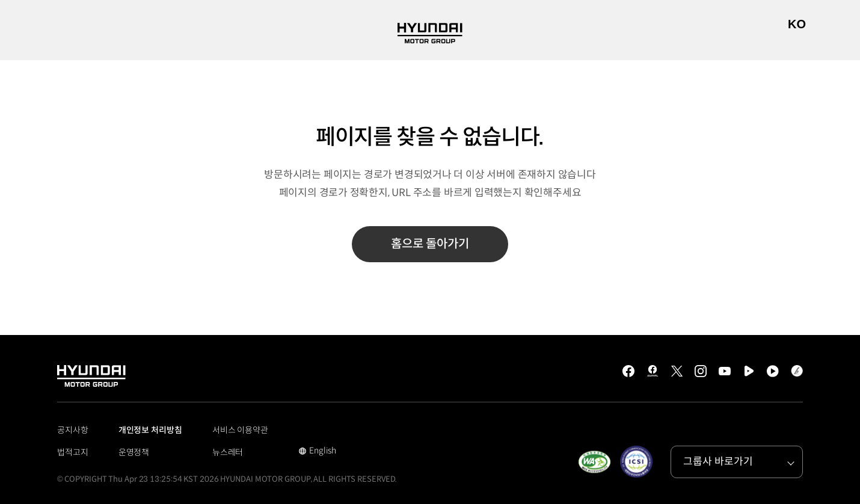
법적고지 (73, 452)
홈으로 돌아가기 (430, 244)
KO (797, 24)
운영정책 (134, 452)
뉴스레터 (228, 452)
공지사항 (73, 430)
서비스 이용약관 (240, 430)
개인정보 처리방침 (150, 430)
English (317, 452)
